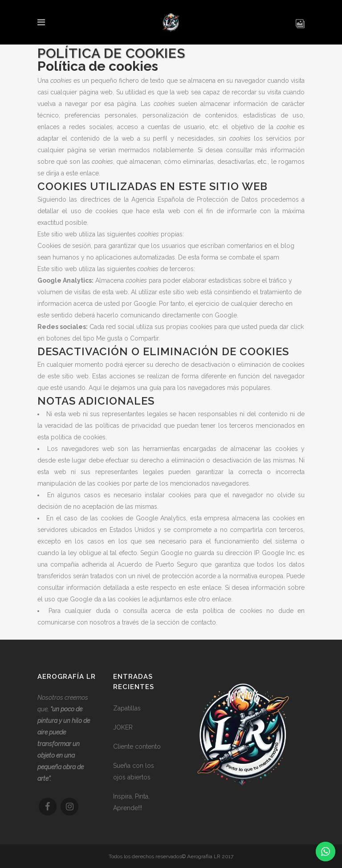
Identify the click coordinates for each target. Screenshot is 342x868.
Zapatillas (127, 708)
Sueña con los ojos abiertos (134, 771)
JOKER (123, 727)
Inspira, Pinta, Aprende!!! (131, 802)
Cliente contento (137, 746)
